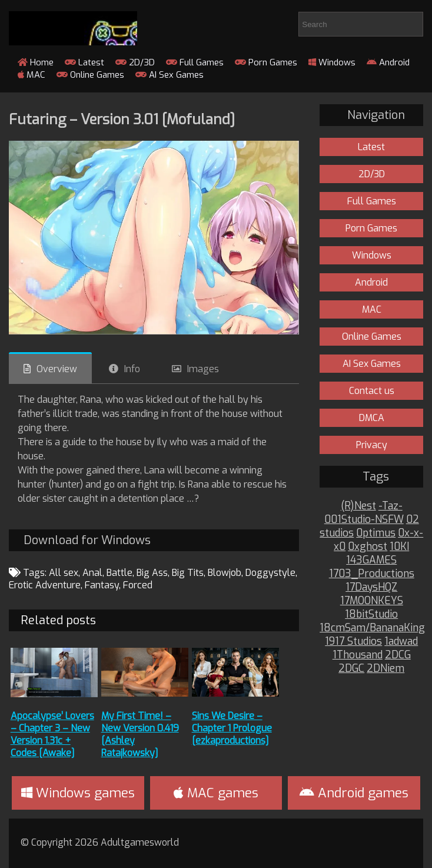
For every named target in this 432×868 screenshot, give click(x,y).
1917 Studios (353, 642)
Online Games (90, 75)
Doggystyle (270, 573)
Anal (92, 573)
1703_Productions (372, 574)
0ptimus (376, 533)
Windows (332, 62)
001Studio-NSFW (364, 520)
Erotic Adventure (45, 585)
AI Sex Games (170, 75)
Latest (84, 62)
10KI (399, 547)
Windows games (78, 793)
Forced (138, 585)
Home (36, 62)
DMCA (372, 418)
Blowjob (225, 573)
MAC (31, 75)
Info (132, 369)
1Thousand (358, 655)
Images (203, 369)
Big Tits (188, 573)
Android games (354, 793)
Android (388, 62)
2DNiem (386, 669)
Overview (57, 369)
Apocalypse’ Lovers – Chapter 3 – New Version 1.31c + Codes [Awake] (52, 734)
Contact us (372, 391)
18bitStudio (371, 614)
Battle (119, 573)
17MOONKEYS (372, 601)
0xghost (368, 547)
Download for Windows (87, 540)
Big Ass (152, 573)
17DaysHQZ (371, 587)
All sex (64, 573)
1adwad (401, 642)
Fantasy (102, 585)
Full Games (195, 62)
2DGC (351, 669)
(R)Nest (358, 506)
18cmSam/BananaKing (372, 628)
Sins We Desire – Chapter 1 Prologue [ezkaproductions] (232, 728)
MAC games (216, 793)
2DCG (398, 655)
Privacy (372, 445)
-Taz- (391, 506)
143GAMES (371, 560)
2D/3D (135, 62)
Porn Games (266, 62)
